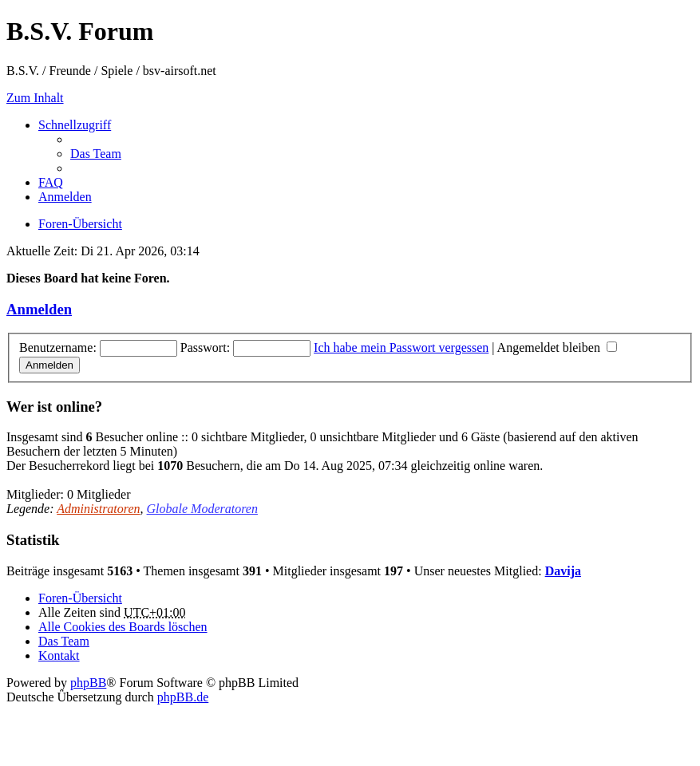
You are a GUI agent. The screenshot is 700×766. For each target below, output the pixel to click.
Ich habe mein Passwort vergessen (401, 347)
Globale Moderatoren (202, 509)
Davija (563, 571)
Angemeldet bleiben (557, 347)
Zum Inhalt (35, 98)
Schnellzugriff (75, 125)
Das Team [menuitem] (96, 154)
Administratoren (98, 509)
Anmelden (39, 309)
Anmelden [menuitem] (65, 197)
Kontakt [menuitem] (59, 655)
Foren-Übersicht (80, 598)
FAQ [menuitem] (51, 182)
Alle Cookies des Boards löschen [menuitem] (123, 627)
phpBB (88, 683)
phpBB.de (183, 697)
